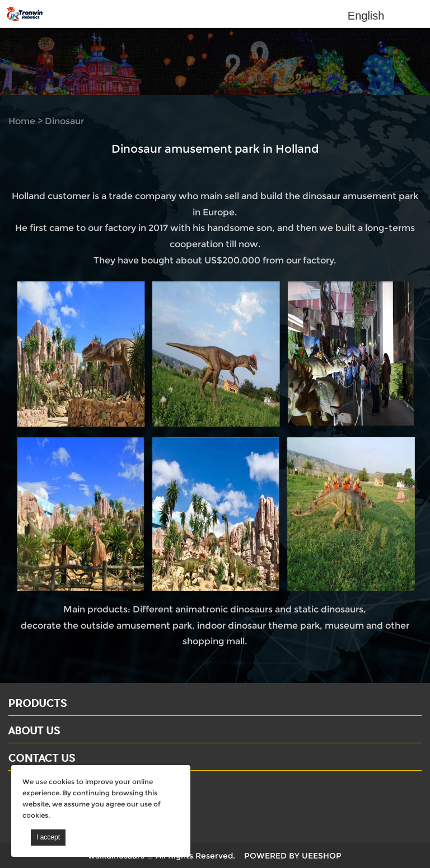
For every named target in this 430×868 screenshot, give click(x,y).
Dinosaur (64, 121)
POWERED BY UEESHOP (293, 856)
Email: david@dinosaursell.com (78, 804)
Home (22, 121)
